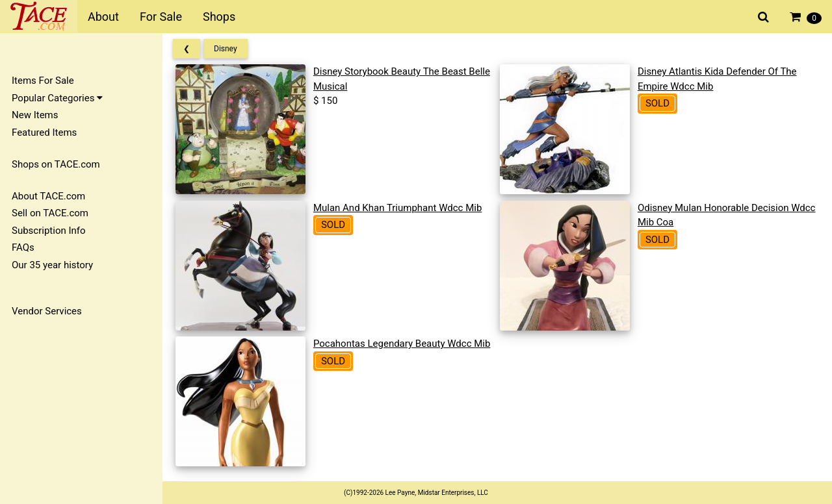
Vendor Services (47, 311)
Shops (219, 17)
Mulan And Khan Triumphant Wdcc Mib (397, 208)
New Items (35, 115)
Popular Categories (57, 98)
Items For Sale (43, 81)
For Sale (161, 17)
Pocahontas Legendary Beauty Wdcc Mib (402, 344)
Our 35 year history (52, 265)
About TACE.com (48, 196)
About (103, 17)
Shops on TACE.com (56, 164)
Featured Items (44, 132)
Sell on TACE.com (50, 213)
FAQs (23, 247)
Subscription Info (49, 231)
